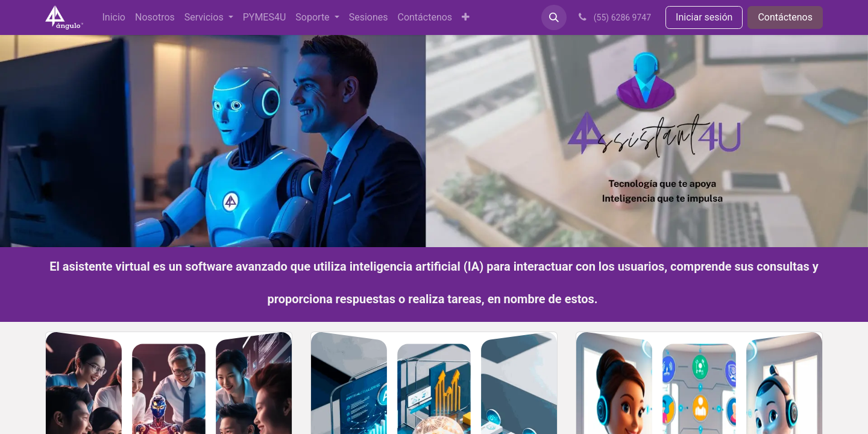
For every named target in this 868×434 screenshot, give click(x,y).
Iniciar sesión (704, 17)
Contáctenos (785, 17)
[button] (554, 17)
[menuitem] (114, 17)
